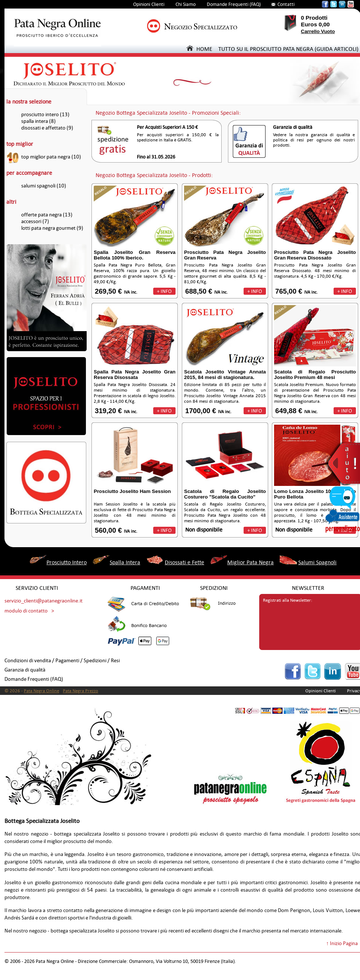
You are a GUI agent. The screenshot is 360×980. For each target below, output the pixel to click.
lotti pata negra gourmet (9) (52, 228)
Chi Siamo (186, 4)
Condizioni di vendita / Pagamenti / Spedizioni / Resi (62, 661)
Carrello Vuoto (318, 31)
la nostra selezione (29, 102)
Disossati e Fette (184, 562)
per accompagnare (29, 173)
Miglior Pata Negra (250, 562)
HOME (199, 49)
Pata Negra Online (41, 691)
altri (11, 202)
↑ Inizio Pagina (342, 943)
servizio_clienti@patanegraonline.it (44, 601)
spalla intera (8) (38, 121)
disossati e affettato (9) (47, 128)
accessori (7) (35, 221)
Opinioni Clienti (149, 4)
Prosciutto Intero (67, 562)
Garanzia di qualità (25, 670)
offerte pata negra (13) (47, 215)
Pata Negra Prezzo (81, 691)
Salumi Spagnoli (317, 562)
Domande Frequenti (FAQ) (234, 4)
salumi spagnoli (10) (44, 186)
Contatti (286, 4)
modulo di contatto (26, 611)
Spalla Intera (125, 562)
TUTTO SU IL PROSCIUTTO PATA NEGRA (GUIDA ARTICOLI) (288, 49)
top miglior (20, 144)
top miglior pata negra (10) (51, 157)
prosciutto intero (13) (45, 115)
